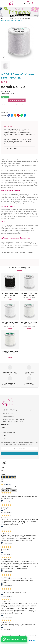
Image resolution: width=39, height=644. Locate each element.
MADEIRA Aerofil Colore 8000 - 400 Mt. (10, 294)
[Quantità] (4, 100)
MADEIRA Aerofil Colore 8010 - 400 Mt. (29, 294)
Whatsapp (22, 115)
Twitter (12, 115)
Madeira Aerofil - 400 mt (10, 297)
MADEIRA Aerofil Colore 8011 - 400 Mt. (10, 323)
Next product (37, 20)
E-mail (15, 115)
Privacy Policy (4, 433)
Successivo (13, 490)
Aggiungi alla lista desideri (17, 105)
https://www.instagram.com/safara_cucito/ (23, 230)
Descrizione (8, 126)
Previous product (33, 20)
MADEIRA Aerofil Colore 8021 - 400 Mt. (10, 352)
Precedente (5, 490)
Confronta (5, 105)
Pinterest (18, 115)
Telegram (25, 115)
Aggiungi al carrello (17, 100)
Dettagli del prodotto (12, 149)
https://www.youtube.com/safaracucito (11, 234)
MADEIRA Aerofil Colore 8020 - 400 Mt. (29, 323)
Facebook (9, 115)
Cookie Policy (12, 433)
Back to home (35, 20)
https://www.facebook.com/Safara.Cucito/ (23, 229)
